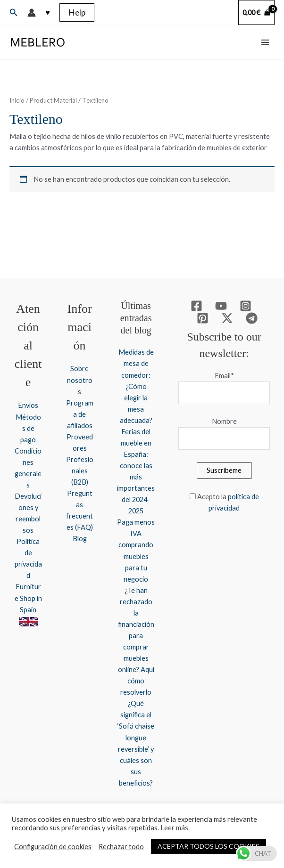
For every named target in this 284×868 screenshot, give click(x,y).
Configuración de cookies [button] (53, 847)
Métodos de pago (28, 428)
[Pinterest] (203, 318)
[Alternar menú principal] (265, 42)
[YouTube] (221, 306)
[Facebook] (196, 306)
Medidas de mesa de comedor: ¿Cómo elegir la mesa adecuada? (136, 386)
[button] (14, 12)
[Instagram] (246, 306)
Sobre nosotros (80, 380)
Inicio (17, 100)
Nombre (224, 421)
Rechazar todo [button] (121, 847)
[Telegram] (252, 318)
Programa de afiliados (80, 414)
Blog (80, 539)
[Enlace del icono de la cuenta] (32, 13)
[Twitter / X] (227, 318)
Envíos (28, 405)
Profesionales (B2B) (80, 471)
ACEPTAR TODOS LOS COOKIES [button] (209, 846)
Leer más (174, 828)
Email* (224, 376)
